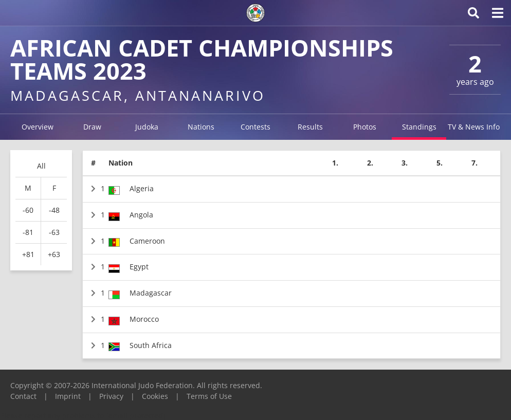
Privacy (111, 396)
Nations (201, 127)
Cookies (155, 396)
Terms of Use (209, 396)
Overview (38, 127)
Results (310, 127)
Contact (23, 396)
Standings (419, 127)
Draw (92, 127)
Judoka (147, 127)
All (41, 166)
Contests (255, 127)
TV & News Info (474, 127)
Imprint (68, 396)
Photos (365, 127)
